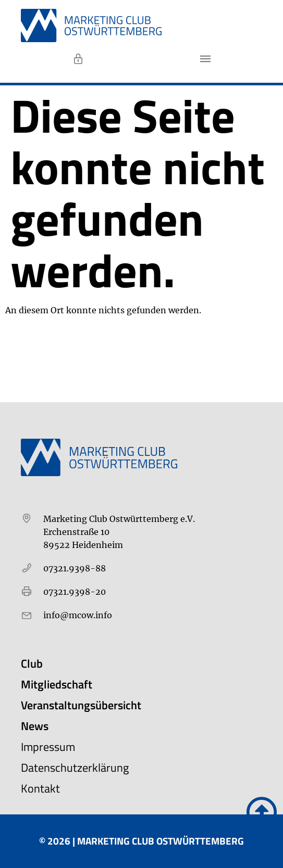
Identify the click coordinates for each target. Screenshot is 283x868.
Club (32, 663)
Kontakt (40, 788)
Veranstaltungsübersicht (81, 705)
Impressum (48, 747)
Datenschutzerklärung (75, 768)
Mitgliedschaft (57, 684)
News (35, 726)
